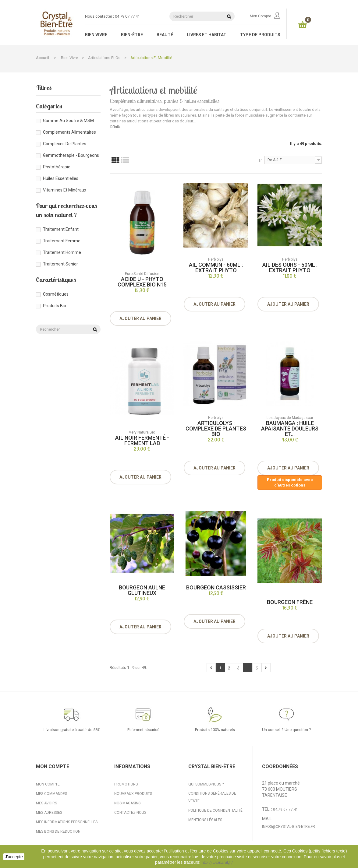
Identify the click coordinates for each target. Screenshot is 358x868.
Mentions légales (205, 820)
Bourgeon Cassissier (216, 587)
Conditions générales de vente (212, 797)
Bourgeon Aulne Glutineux (142, 590)
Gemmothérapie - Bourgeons (71, 155)
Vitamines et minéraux (65, 190)
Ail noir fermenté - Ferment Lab (142, 440)
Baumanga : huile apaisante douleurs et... (290, 429)
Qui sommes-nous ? (206, 784)
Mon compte (265, 16)
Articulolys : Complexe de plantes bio (216, 429)
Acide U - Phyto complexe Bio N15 (142, 282)
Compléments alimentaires (69, 132)
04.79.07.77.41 (285, 810)
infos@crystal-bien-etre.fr (289, 827)
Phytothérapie (57, 167)
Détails (115, 127)
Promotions (126, 784)
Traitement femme (62, 241)
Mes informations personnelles (67, 822)
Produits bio (55, 306)
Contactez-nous (130, 813)
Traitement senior (60, 264)
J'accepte (14, 857)
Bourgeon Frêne (290, 602)
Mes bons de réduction (58, 831)
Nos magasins (127, 803)
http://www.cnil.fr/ (217, 862)
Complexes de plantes (65, 144)
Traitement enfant (61, 229)
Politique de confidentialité (215, 810)
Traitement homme (62, 252)
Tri (261, 160)
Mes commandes (51, 794)
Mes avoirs (46, 803)
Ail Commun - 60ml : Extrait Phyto (216, 267)
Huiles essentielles (61, 178)
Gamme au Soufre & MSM (68, 121)
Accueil (43, 58)
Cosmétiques (56, 294)
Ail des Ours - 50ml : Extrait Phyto (290, 267)
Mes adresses (49, 813)
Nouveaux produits (133, 794)
